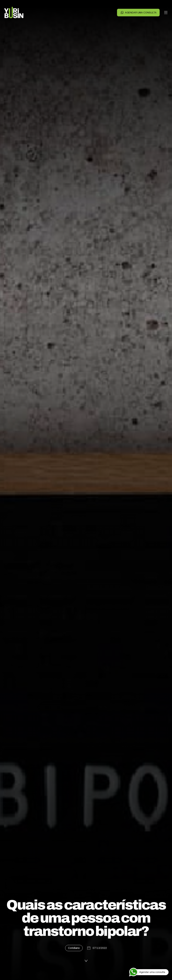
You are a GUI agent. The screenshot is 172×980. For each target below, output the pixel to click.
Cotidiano (74, 948)
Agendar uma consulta (138, 12)
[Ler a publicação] (86, 960)
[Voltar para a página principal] (14, 13)
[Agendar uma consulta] (149, 972)
